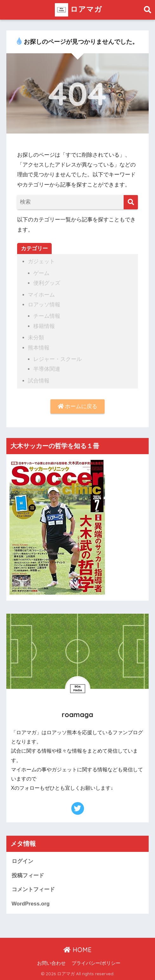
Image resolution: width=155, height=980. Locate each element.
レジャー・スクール (58, 359)
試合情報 (39, 381)
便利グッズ (47, 283)
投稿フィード (28, 875)
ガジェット (41, 261)
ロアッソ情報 (44, 305)
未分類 (36, 338)
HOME (77, 950)
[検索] (131, 202)
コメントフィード (33, 889)
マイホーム (41, 295)
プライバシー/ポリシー (96, 963)
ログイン (23, 861)
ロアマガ (78, 10)
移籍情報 (44, 326)
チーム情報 (47, 316)
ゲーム (41, 273)
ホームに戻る (78, 406)
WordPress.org (31, 904)
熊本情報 (39, 348)
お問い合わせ (51, 963)
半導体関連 (47, 369)
